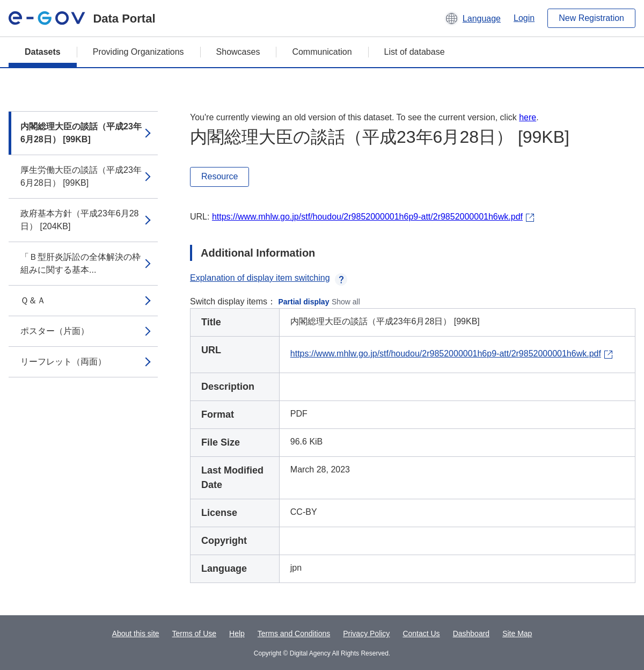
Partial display (304, 302)
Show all (346, 302)
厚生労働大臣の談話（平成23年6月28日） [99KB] (81, 176)
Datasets (43, 52)
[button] (473, 18)
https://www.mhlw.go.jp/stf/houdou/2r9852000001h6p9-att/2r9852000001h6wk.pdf (367, 217)
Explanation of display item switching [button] (269, 278)
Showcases (238, 52)
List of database (415, 52)
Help (237, 633)
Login (524, 18)
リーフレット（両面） (63, 362)
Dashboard (471, 633)
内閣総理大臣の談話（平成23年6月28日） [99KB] (81, 133)
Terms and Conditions (294, 633)
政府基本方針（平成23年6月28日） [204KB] (80, 220)
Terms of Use (194, 633)
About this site (136, 633)
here (528, 117)
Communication (322, 52)
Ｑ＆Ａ (33, 300)
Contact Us (421, 633)
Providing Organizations (138, 52)
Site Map (517, 633)
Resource (219, 176)
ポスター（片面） (55, 331)
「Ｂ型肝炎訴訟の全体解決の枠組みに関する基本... (80, 263)
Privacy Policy (366, 633)
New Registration (591, 18)
